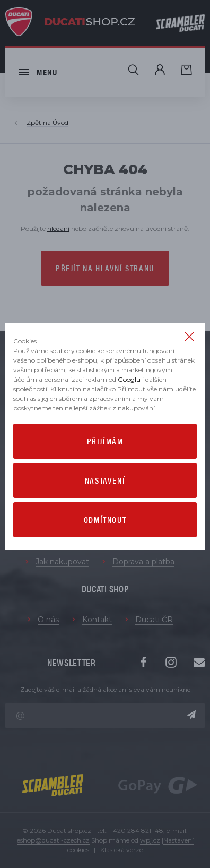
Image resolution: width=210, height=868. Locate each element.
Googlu (129, 379)
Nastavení (105, 480)
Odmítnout (105, 519)
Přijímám (105, 441)
